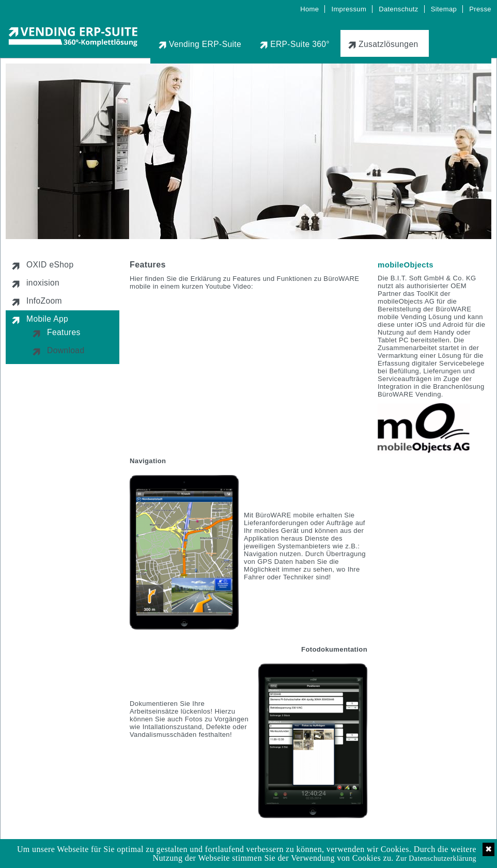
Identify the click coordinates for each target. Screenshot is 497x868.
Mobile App (47, 319)
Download (66, 350)
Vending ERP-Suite (205, 44)
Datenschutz (399, 9)
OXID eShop (50, 265)
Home (309, 9)
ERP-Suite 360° (300, 44)
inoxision (43, 283)
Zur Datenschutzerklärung (436, 858)
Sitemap (444, 9)
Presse (480, 9)
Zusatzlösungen (389, 44)
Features (64, 332)
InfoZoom (44, 301)
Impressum (349, 9)
